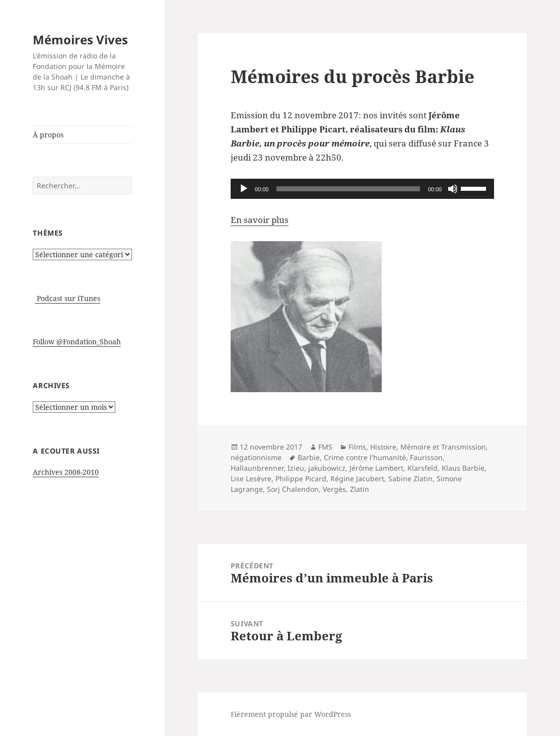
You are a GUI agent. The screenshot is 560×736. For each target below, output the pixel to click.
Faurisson (426, 457)
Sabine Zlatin (410, 479)
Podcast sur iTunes (67, 298)
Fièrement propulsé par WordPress (291, 714)
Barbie (309, 457)
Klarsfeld (423, 468)
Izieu (296, 468)
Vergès (334, 489)
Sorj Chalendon (293, 489)
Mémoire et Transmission (443, 447)
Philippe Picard (301, 479)
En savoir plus (260, 220)
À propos (48, 135)
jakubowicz (327, 468)
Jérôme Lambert (376, 468)
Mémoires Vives (80, 40)
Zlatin (360, 489)
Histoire (383, 447)
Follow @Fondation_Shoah (77, 342)
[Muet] (453, 189)
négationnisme (256, 457)
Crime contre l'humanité (365, 457)
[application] (362, 189)
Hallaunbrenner (257, 468)
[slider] (348, 189)
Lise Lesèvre (251, 479)
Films (357, 447)
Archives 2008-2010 (66, 472)
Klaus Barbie (463, 468)
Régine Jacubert (357, 479)
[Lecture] (244, 189)
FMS (325, 447)
